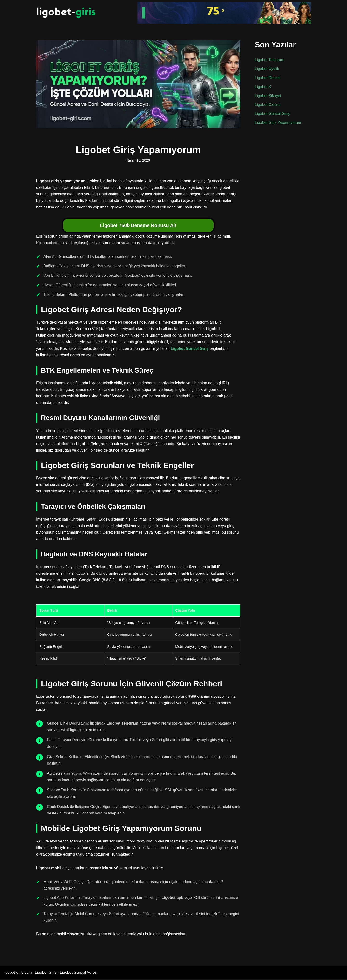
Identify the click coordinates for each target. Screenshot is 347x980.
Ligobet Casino (268, 105)
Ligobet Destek (268, 78)
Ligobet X (263, 87)
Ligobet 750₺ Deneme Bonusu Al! (138, 226)
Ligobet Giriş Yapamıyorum (278, 123)
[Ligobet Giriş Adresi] (66, 13)
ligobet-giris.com (18, 974)
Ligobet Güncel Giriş (190, 349)
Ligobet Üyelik (267, 69)
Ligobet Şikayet (268, 96)
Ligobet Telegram (270, 60)
